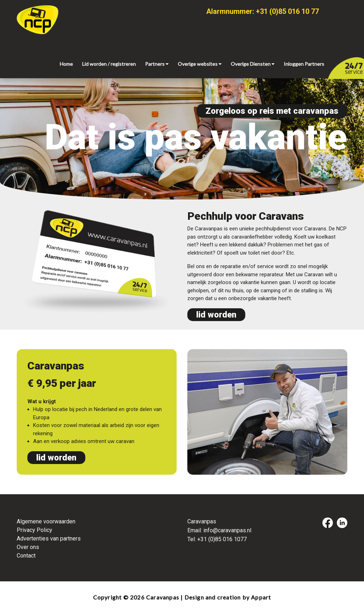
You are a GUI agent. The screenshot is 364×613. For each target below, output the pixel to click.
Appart (261, 597)
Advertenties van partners (49, 539)
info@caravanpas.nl (227, 530)
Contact (26, 556)
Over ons (28, 547)
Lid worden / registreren (109, 64)
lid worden (216, 315)
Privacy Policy (34, 530)
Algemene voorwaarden (46, 521)
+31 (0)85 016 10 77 (287, 11)
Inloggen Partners (304, 64)
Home (66, 64)
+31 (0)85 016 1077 (222, 539)
